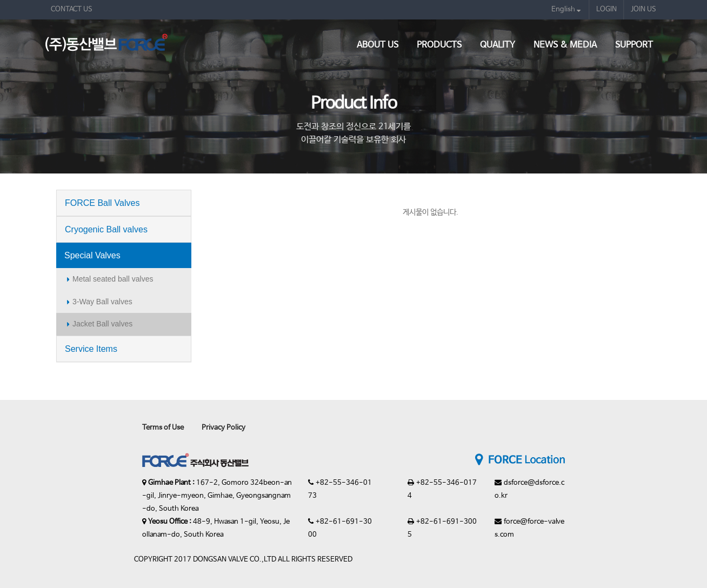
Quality (498, 45)
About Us (378, 45)
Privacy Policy (224, 428)
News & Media (565, 45)
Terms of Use (163, 428)
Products (439, 45)
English (566, 9)
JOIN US (643, 9)
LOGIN (606, 9)
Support (634, 45)
